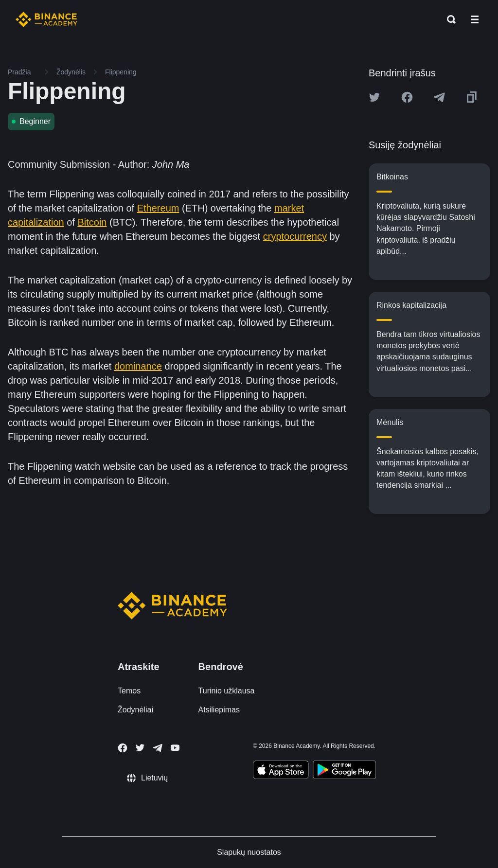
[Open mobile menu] (475, 19)
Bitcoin (92, 222)
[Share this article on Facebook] (407, 97)
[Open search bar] (448, 19)
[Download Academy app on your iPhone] (281, 771)
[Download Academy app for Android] (344, 771)
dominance (138, 366)
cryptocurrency (295, 236)
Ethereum (158, 208)
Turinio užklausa (227, 691)
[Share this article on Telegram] (439, 97)
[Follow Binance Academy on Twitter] (140, 748)
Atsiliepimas (219, 710)
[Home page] (46, 19)
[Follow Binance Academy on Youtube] (175, 748)
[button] (475, 19)
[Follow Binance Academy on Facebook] (123, 748)
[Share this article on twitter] (374, 97)
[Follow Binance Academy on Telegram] (158, 748)
